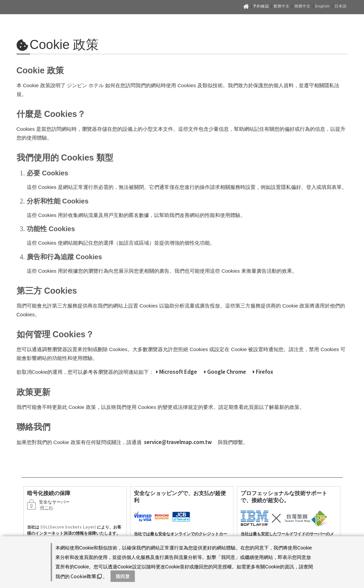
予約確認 (262, 6)
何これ (46, 508)
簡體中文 (302, 6)
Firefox (263, 372)
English (323, 6)
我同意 (123, 576)
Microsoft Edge (177, 372)
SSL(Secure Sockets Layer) (68, 527)
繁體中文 (282, 6)
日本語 (341, 6)
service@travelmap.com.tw (178, 442)
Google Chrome (225, 372)
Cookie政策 (86, 576)
